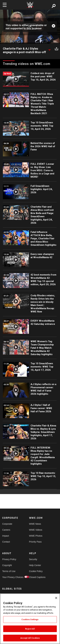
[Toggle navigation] (5, 5)
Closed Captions (36, 577)
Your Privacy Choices (9, 577)
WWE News (35, 524)
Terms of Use (9, 571)
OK (30, 27)
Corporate (7, 524)
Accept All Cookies (30, 638)
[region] (30, 619)
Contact (6, 542)
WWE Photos (36, 536)
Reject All (30, 629)
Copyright (7, 565)
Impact (6, 536)
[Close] (56, 598)
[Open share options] (56, 49)
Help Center (35, 565)
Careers (6, 530)
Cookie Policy (36, 571)
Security (33, 559)
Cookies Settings (30, 619)
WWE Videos (36, 530)
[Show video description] (49, 49)
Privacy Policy (9, 559)
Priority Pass (35, 542)
